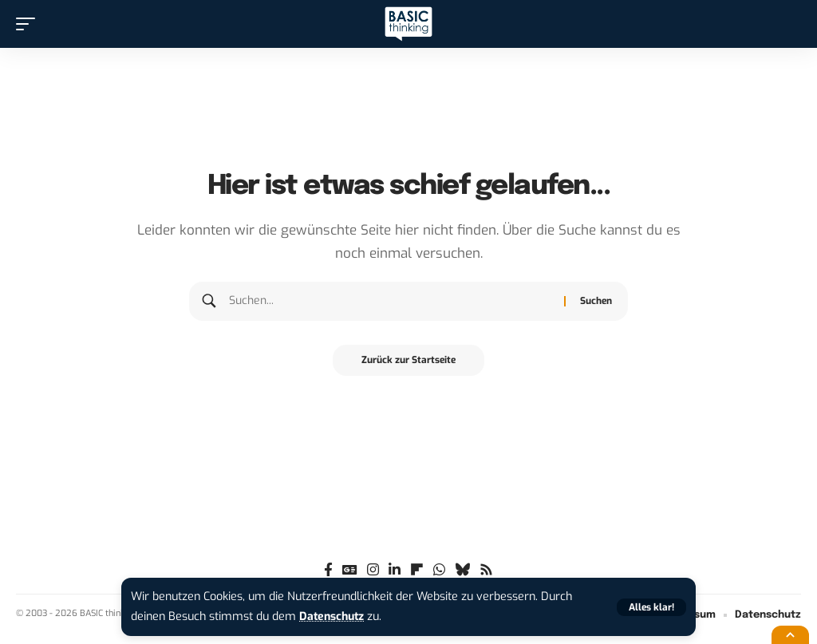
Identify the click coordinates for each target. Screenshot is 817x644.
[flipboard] (417, 570)
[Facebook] (328, 570)
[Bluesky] (462, 570)
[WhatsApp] (439, 570)
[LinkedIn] (395, 570)
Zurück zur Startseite (408, 361)
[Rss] (486, 570)
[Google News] (350, 570)
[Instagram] (373, 570)
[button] (651, 607)
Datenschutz (334, 616)
